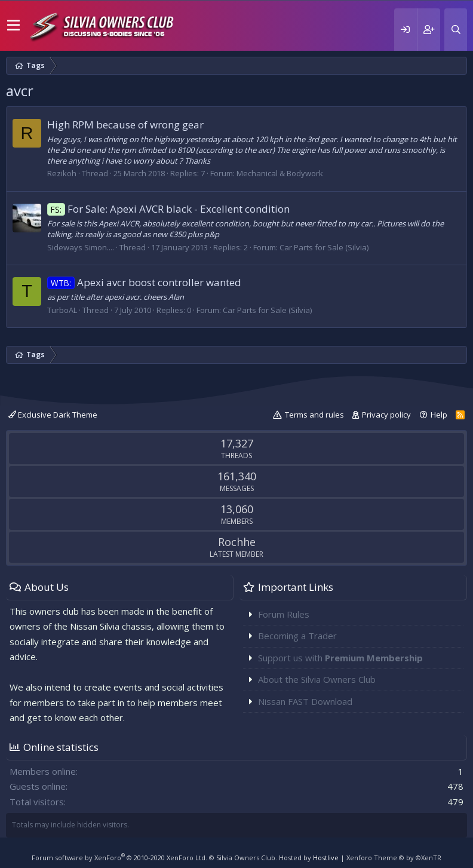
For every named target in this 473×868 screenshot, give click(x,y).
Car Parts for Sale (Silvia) (324, 247)
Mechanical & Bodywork (280, 173)
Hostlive (326, 858)
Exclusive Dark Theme (53, 415)
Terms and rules (314, 415)
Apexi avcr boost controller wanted (144, 282)
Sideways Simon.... (81, 247)
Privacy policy (386, 415)
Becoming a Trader (297, 636)
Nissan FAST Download (305, 701)
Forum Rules (284, 614)
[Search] (456, 30)
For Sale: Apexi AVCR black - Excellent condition (168, 209)
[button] (13, 26)
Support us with (340, 658)
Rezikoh (62, 173)
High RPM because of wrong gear (125, 125)
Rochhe (237, 542)
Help (439, 415)
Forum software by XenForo (119, 858)
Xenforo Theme (394, 858)
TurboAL (62, 310)
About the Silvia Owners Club (317, 679)
